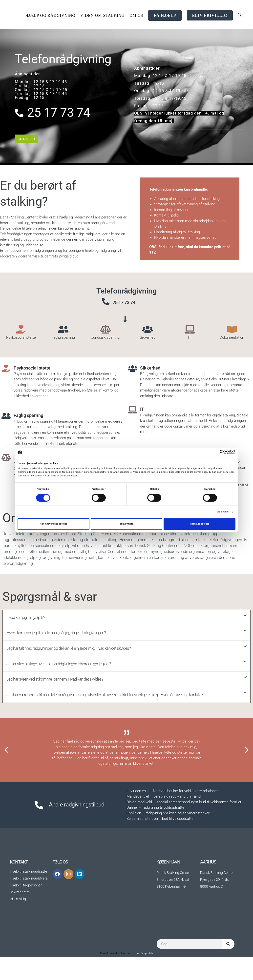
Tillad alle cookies (199, 524)
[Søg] (228, 967)
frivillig (83, 558)
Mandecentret (138, 819)
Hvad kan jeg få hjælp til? (31, 624)
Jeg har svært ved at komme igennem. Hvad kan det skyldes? (66, 691)
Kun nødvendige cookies (53, 524)
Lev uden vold (137, 814)
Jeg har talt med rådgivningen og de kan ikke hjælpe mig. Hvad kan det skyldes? (83, 658)
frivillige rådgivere (87, 237)
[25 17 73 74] (106, 305)
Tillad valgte (126, 524)
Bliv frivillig (18, 922)
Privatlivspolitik (143, 976)
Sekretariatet (20, 915)
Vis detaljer (223, 512)
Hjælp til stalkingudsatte (28, 894)
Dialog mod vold (139, 825)
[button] (126, 624)
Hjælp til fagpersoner (26, 908)
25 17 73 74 (130, 305)
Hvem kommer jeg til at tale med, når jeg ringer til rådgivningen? (68, 641)
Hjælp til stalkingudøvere (29, 901)
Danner (132, 830)
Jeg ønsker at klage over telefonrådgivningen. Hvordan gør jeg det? (70, 674)
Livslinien (134, 836)
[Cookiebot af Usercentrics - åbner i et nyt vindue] (214, 452)
